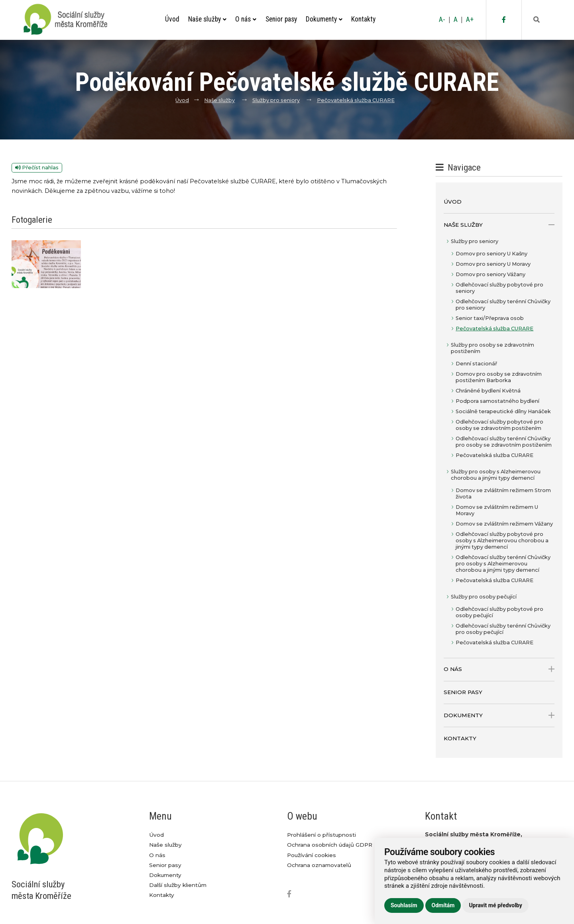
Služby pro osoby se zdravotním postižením (492, 348)
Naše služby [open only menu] (499, 225)
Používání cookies (312, 855)
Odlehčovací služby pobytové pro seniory (499, 288)
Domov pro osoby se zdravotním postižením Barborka (499, 377)
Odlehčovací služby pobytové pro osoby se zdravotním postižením (499, 425)
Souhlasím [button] (404, 905)
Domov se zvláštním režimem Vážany (504, 524)
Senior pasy (281, 19)
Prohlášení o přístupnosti (321, 835)
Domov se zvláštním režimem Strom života (503, 493)
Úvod (172, 19)
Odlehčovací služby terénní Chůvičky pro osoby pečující (503, 629)
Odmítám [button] (443, 905)
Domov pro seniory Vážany (490, 274)
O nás (246, 19)
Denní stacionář (476, 364)
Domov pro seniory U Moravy (493, 264)
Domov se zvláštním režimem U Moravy (497, 510)
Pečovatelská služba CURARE (356, 100)
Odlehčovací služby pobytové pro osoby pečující (499, 612)
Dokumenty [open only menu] (499, 715)
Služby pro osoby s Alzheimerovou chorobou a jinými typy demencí (496, 475)
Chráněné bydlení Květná (488, 391)
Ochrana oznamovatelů (319, 865)
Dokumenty (324, 19)
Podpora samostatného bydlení (497, 401)
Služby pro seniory (276, 100)
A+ (470, 20)
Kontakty (363, 19)
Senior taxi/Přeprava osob (490, 318)
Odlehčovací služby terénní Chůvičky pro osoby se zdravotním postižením (504, 442)
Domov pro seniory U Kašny (491, 254)
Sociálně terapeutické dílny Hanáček (503, 411)
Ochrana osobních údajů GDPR (330, 845)
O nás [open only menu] (499, 669)
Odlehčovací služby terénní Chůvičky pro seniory (503, 305)
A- (442, 20)
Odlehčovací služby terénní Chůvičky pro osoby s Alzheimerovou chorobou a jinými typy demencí (503, 564)
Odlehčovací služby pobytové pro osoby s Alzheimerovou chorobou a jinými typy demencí (502, 540)
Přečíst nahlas (37, 168)
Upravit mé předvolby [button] (495, 905)
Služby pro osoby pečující (484, 597)
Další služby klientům (178, 885)
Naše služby (207, 19)
